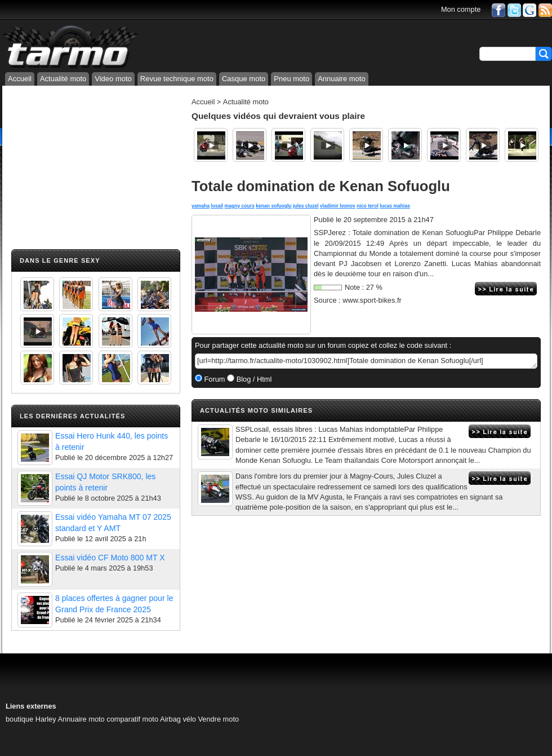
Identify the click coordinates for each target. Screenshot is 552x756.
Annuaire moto (342, 79)
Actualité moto (63, 79)
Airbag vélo (178, 719)
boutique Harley (31, 719)
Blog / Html (253, 379)
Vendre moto (219, 719)
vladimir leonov (338, 206)
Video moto (113, 79)
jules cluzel (306, 206)
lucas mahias (395, 206)
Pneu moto (291, 79)
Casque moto (244, 79)
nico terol (368, 206)
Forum (214, 379)
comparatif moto (132, 719)
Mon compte (461, 9)
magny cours (240, 206)
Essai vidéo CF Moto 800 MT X (110, 558)
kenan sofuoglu (273, 206)
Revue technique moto (177, 79)
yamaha (201, 206)
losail (217, 206)
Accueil (20, 79)
